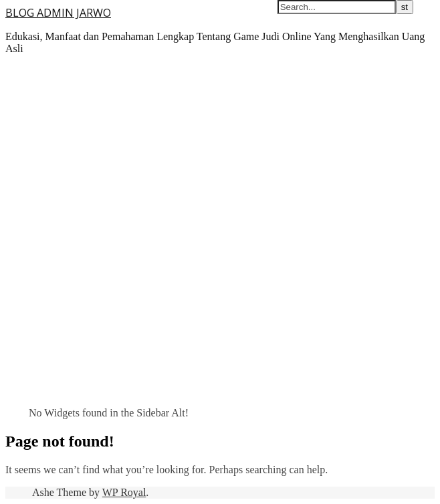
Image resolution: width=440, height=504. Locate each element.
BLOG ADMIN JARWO (58, 13)
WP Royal (124, 492)
